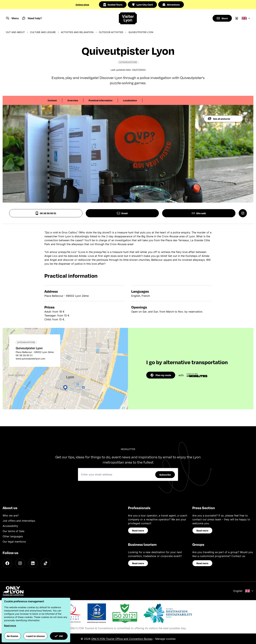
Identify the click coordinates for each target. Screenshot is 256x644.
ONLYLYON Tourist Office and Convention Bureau (122, 639)
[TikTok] (46, 563)
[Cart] (237, 18)
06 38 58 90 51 (46, 213)
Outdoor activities (111, 32)
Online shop (82, 5)
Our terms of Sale (13, 531)
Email (122, 213)
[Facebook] (7, 563)
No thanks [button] (13, 636)
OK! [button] (59, 636)
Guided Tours (113, 5)
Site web (199, 213)
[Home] (128, 18)
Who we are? (11, 515)
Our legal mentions (14, 542)
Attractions (171, 5)
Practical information (101, 100)
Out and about (15, 32)
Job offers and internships (19, 521)
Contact (52, 100)
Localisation (130, 100)
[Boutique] (222, 18)
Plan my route (161, 375)
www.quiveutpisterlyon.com (30, 359)
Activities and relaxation (77, 32)
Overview (73, 100)
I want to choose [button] (35, 636)
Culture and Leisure (43, 32)
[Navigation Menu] (12, 18)
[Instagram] (20, 563)
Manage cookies (165, 639)
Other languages (13, 536)
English (243, 591)
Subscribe (165, 475)
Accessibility (10, 526)
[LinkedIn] (33, 563)
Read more (138, 530)
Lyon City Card (142, 5)
